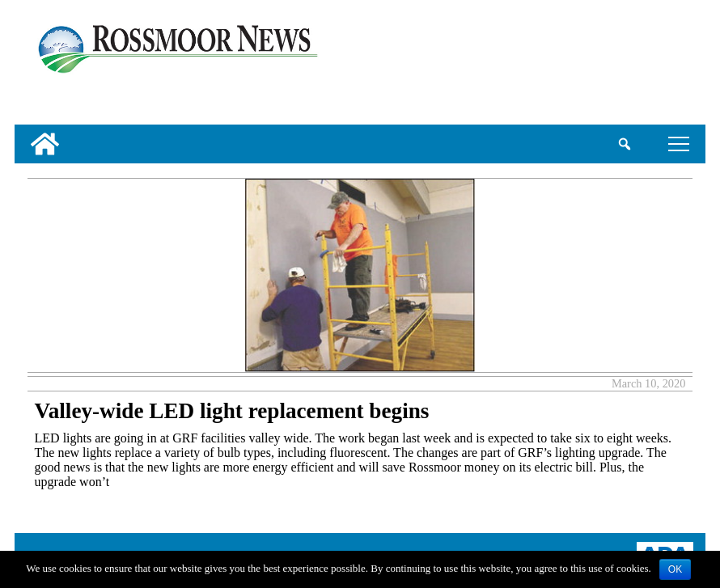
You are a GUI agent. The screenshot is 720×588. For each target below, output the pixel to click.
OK (675, 569)
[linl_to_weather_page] (643, 66)
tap (679, 144)
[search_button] (624, 144)
